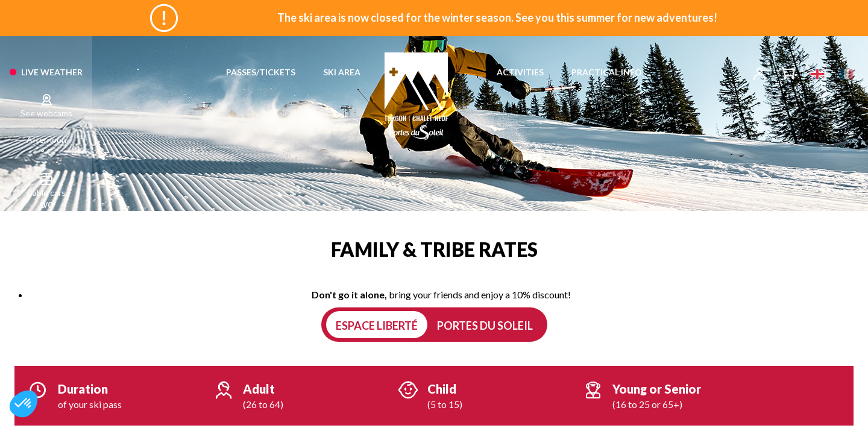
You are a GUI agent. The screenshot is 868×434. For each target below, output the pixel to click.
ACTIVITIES (520, 72)
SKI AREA (342, 72)
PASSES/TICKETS (261, 72)
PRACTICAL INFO (607, 72)
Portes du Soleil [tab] (485, 325)
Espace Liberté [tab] (377, 325)
